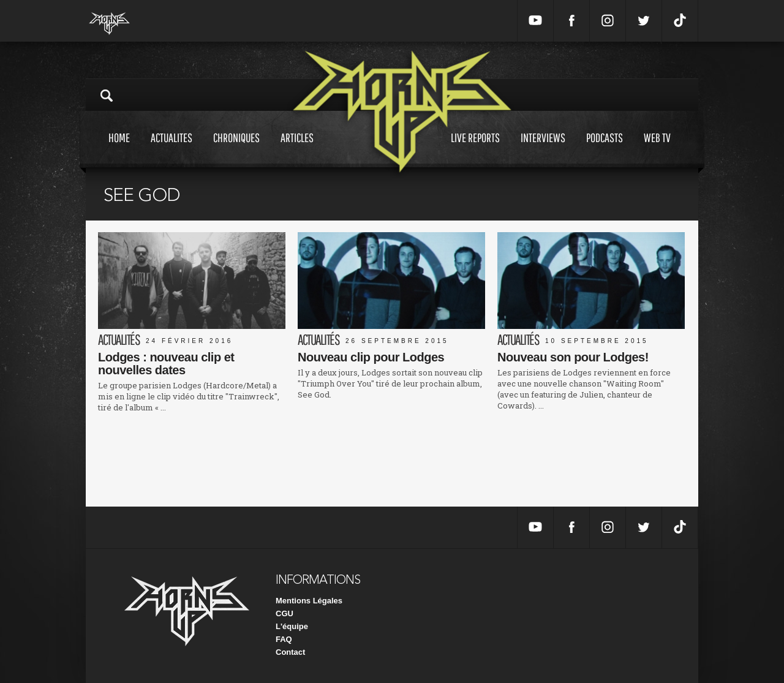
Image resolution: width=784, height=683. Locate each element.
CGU (285, 613)
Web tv (657, 149)
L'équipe (292, 626)
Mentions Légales (309, 601)
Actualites (171, 149)
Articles (297, 149)
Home (119, 149)
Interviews (543, 149)
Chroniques (236, 149)
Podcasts (605, 149)
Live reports (475, 149)
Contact (290, 652)
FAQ (284, 639)
